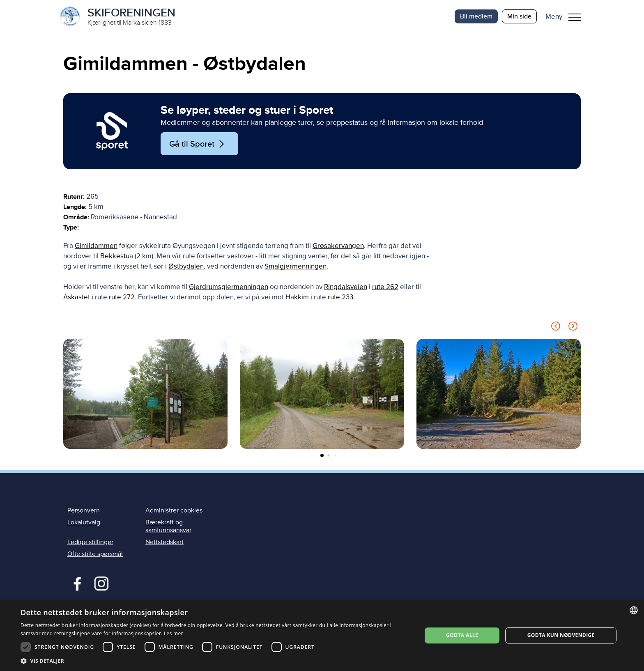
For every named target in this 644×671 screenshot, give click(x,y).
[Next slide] (573, 327)
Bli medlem (476, 16)
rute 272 (122, 297)
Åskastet (77, 297)
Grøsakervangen (338, 246)
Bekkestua (117, 256)
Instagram (101, 583)
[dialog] (322, 635)
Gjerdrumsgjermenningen (229, 287)
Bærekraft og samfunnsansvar (168, 526)
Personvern (84, 510)
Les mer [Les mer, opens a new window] (174, 633)
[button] (566, 16)
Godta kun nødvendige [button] (561, 635)
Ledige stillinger (90, 542)
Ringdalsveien (346, 287)
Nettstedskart (164, 542)
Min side (519, 16)
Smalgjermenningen (296, 266)
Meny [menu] (575, 17)
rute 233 (340, 297)
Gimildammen (96, 246)
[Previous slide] (556, 327)
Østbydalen (186, 266)
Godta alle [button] (462, 635)
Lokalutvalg (84, 522)
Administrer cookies (174, 510)
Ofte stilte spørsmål (95, 554)
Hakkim (297, 297)
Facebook (75, 583)
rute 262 (385, 287)
